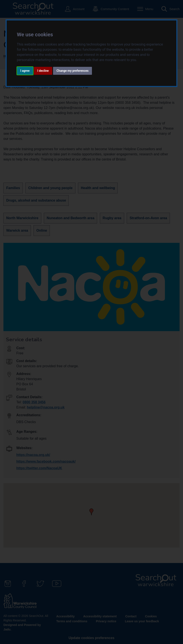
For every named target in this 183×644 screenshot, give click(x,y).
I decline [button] (43, 71)
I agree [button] (25, 71)
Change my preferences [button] (72, 71)
